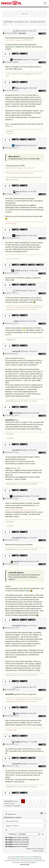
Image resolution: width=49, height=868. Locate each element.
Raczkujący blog (11, 224)
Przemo (27, 857)
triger (17, 191)
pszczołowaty (17, 413)
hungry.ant (9, 133)
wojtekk (18, 742)
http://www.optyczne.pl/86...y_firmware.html (20, 510)
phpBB (17, 857)
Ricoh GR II (24, 14)
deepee (17, 145)
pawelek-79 (17, 561)
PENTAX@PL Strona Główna (14, 22)
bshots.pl (34, 309)
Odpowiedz (11, 814)
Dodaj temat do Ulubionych (35, 849)
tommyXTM (16, 351)
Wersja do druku (38, 851)
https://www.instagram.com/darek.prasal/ (20, 173)
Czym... (27, 22)
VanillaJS (40, 859)
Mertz (17, 88)
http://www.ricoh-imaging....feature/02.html (20, 168)
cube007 (17, 271)
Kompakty (34, 22)
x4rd (17, 31)
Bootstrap (32, 859)
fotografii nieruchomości (22, 309)
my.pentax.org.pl (25, 864)
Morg (17, 235)
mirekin (16, 321)
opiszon (19, 859)
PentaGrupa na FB (12, 307)
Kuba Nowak (17, 60)
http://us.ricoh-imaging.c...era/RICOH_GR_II (20, 40)
